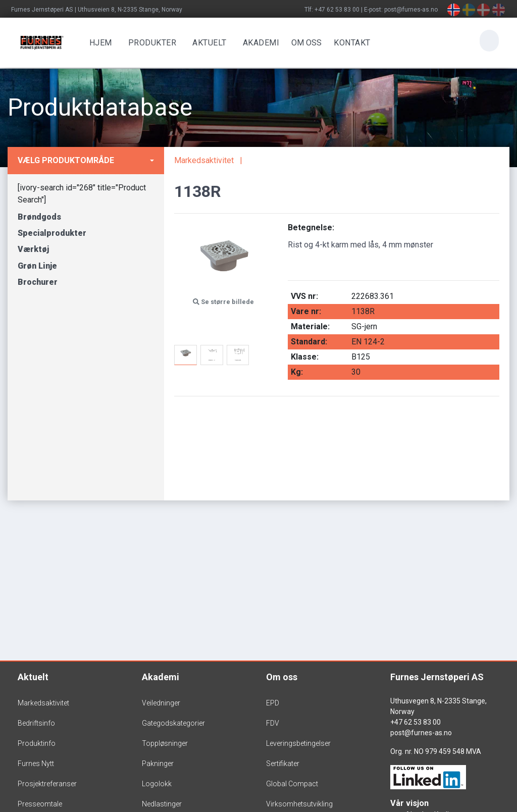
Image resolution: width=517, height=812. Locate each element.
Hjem (99, 43)
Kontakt (351, 43)
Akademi (260, 43)
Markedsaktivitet (204, 160)
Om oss (282, 677)
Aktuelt (208, 43)
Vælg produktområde (66, 160)
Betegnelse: (311, 227)
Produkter (151, 43)
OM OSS (305, 43)
